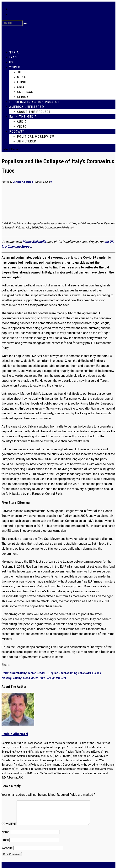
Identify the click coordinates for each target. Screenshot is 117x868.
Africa (23, 97)
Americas (25, 92)
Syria (14, 52)
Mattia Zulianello (34, 242)
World (15, 67)
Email (5, 845)
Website (7, 853)
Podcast (17, 132)
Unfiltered (27, 141)
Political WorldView (36, 137)
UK (19, 72)
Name (5, 837)
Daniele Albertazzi (23, 182)
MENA (21, 77)
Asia (21, 87)
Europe (23, 82)
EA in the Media (23, 117)
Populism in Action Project (34, 102)
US (11, 62)
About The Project (34, 112)
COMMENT (9, 829)
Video (22, 127)
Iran (13, 57)
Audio (22, 122)
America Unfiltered (27, 107)
